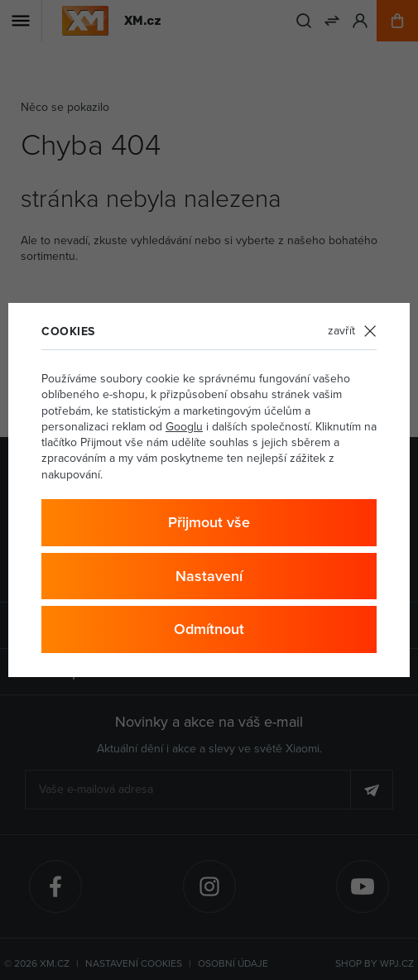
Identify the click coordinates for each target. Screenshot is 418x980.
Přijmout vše (209, 522)
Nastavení (209, 576)
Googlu (184, 427)
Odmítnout (209, 629)
